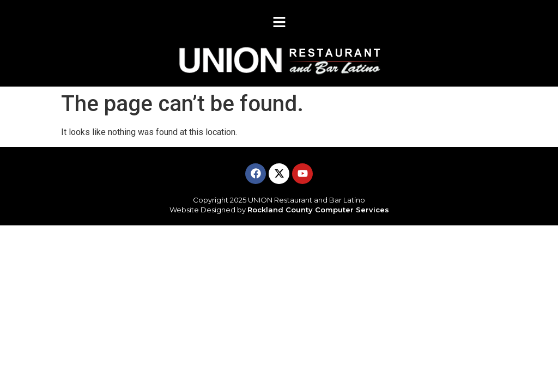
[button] (279, 23)
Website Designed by (279, 210)
